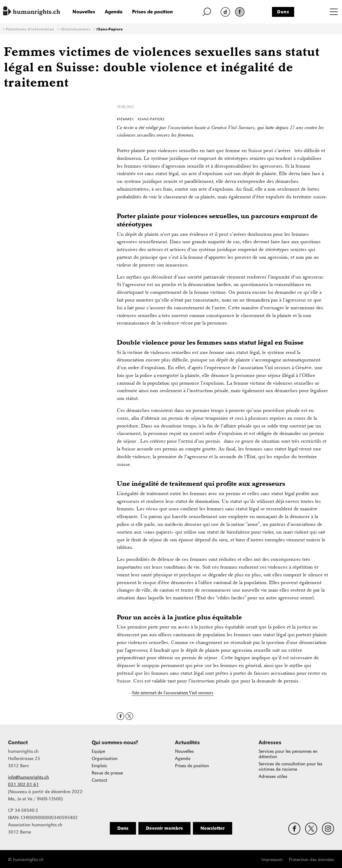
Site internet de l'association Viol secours (173, 693)
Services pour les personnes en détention (288, 754)
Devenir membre (164, 828)
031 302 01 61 (23, 784)
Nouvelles (84, 12)
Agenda (114, 12)
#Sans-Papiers (110, 29)
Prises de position (152, 12)
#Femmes (125, 119)
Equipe (98, 751)
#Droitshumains (75, 29)
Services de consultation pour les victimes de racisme (290, 767)
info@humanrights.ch (28, 777)
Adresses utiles (273, 776)
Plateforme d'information (30, 29)
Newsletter (213, 828)
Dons (283, 12)
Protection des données (311, 860)
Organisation (105, 759)
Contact (100, 780)
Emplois (99, 766)
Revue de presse (107, 773)
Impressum (272, 860)
